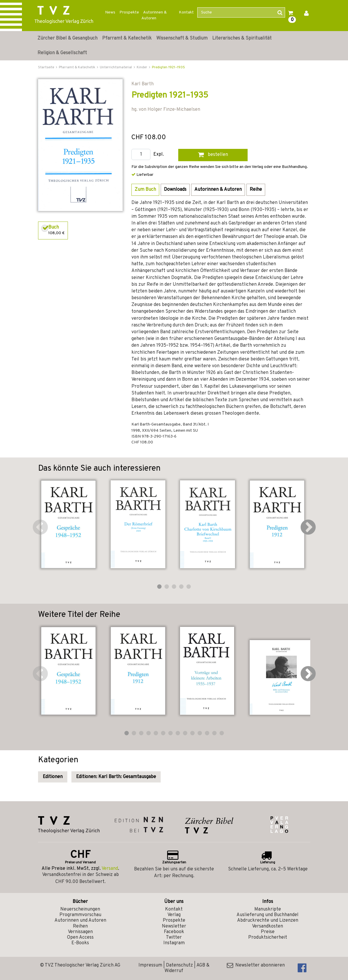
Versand (110, 869)
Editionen (53, 777)
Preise (268, 932)
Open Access (80, 938)
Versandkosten (268, 926)
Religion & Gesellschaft (62, 53)
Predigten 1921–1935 (168, 67)
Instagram (174, 943)
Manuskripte (268, 909)
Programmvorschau (80, 915)
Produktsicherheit (268, 938)
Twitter (174, 938)
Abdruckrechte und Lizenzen (268, 921)
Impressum (150, 965)
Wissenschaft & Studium (182, 38)
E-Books (80, 943)
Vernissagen (80, 932)
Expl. (159, 155)
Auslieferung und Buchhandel (268, 915)
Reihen (80, 926)
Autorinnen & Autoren (154, 15)
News (110, 12)
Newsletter (174, 926)
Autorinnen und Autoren (80, 921)
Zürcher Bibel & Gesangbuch (67, 38)
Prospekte (129, 12)
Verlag (174, 915)
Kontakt (186, 12)
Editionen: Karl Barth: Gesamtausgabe (116, 777)
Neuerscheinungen (80, 909)
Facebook (174, 932)
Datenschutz (179, 965)
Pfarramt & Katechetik (127, 38)
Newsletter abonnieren (256, 965)
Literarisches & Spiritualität (242, 38)
